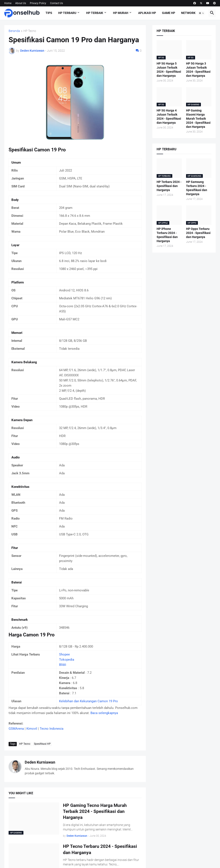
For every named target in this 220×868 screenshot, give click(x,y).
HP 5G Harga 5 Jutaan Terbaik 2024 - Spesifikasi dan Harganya (169, 70)
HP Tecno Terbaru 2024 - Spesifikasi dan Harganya (100, 849)
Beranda (14, 31)
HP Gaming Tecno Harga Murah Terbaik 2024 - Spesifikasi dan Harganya (95, 811)
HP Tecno (30, 31)
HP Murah (121, 13)
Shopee (64, 654)
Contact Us (57, 3)
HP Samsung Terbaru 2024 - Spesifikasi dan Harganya (197, 188)
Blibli (63, 665)
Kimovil (32, 729)
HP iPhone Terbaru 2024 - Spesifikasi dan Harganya (167, 235)
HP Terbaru (67, 13)
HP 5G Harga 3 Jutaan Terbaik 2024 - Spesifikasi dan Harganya (198, 70)
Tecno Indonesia (52, 729)
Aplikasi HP (147, 13)
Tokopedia (67, 660)
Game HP (169, 13)
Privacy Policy (38, 3)
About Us (21, 3)
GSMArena (16, 729)
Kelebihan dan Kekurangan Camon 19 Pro (89, 701)
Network (188, 13)
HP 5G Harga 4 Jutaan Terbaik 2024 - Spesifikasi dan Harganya (169, 117)
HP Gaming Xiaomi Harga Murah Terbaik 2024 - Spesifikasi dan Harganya (198, 119)
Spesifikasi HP (42, 744)
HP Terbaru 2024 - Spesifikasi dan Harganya (169, 186)
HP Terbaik (95, 13)
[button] (202, 13)
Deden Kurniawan (40, 762)
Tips (49, 13)
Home (8, 3)
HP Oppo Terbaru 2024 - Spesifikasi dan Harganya (198, 233)
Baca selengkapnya (104, 713)
